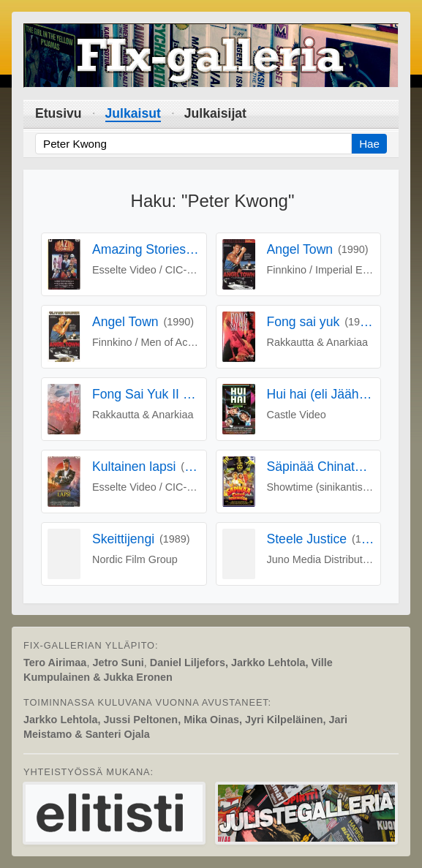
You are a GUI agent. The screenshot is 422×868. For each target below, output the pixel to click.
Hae (369, 144)
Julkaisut (133, 113)
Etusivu (59, 113)
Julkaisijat (215, 113)
